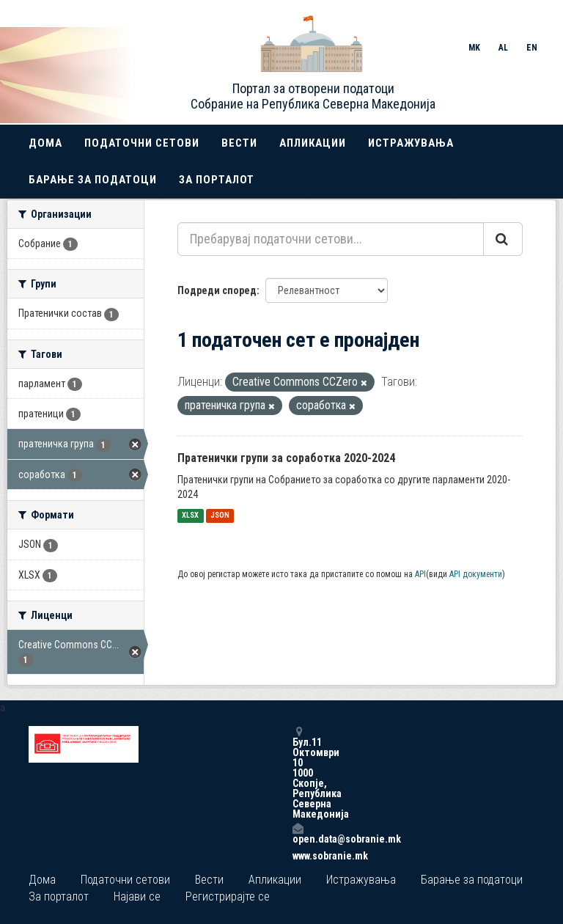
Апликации (313, 143)
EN (532, 48)
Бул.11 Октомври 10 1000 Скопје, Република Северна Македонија (298, 773)
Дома (45, 143)
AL (503, 48)
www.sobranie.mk (298, 856)
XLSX (190, 516)
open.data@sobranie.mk (298, 833)
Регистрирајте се (228, 896)
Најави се (137, 896)
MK (474, 48)
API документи (476, 574)
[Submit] (503, 239)
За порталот (217, 180)
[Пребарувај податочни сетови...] (331, 239)
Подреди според (217, 290)
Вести (239, 143)
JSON (220, 516)
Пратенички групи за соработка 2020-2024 (286, 458)
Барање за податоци (93, 180)
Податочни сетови (142, 143)
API (420, 574)
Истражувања (411, 143)
